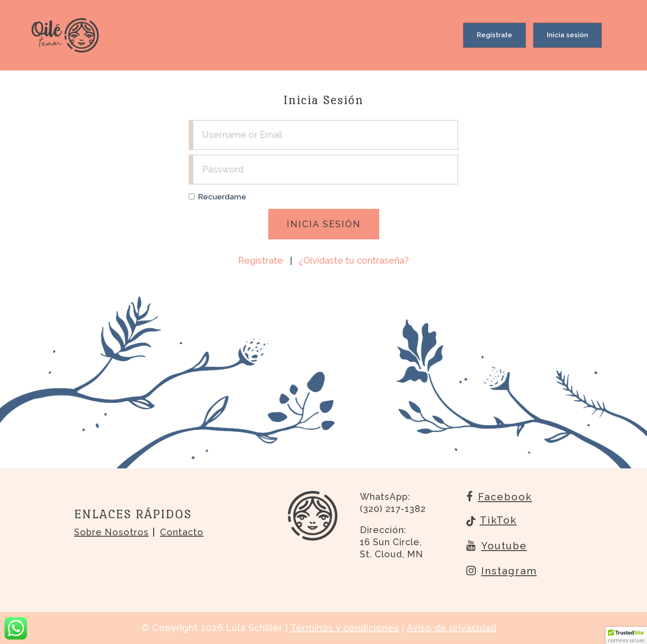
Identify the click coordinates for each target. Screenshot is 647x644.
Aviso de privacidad (452, 628)
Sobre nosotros (111, 532)
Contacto (182, 532)
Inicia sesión (567, 35)
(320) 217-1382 (393, 509)
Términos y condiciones (345, 628)
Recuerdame (222, 197)
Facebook (499, 496)
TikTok (492, 521)
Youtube (497, 545)
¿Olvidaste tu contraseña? (354, 260)
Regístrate (494, 35)
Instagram (502, 570)
